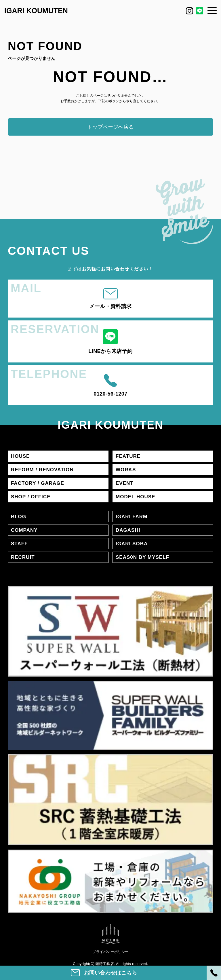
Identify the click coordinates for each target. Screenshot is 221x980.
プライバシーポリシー (110, 952)
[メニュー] (212, 10)
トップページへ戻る (110, 127)
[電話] (214, 973)
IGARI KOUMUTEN (36, 11)
